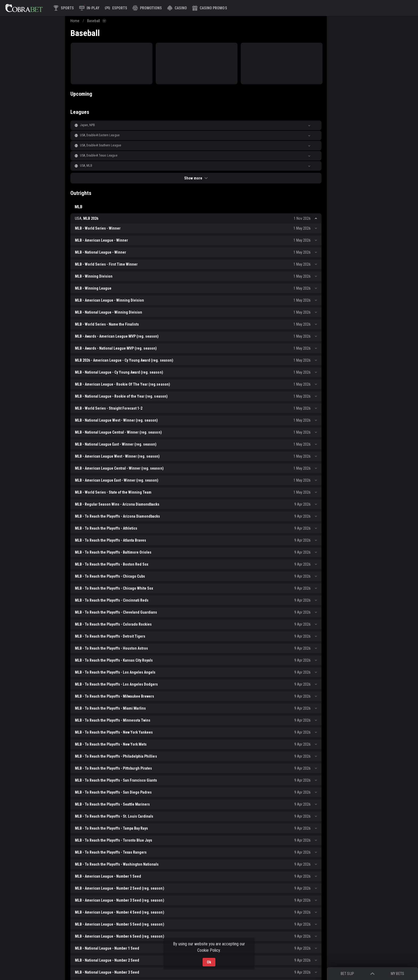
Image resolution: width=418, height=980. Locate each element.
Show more (196, 178)
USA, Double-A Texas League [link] (99, 155)
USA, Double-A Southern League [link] (101, 145)
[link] (24, 8)
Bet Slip (347, 974)
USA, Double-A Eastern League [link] (100, 135)
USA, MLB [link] (86, 166)
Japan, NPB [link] (87, 125)
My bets (397, 974)
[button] (177, 8)
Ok (209, 962)
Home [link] (75, 21)
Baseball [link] (94, 21)
